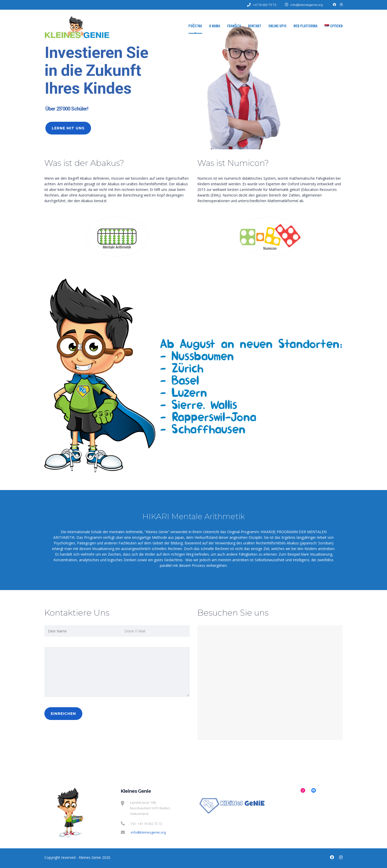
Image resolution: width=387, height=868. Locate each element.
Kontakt (255, 26)
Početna (195, 26)
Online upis (277, 26)
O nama (215, 26)
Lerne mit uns (68, 128)
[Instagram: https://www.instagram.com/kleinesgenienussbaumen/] (303, 790)
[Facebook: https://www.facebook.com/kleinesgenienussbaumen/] (314, 790)
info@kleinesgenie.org (148, 832)
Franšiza (234, 26)
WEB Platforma (305, 26)
